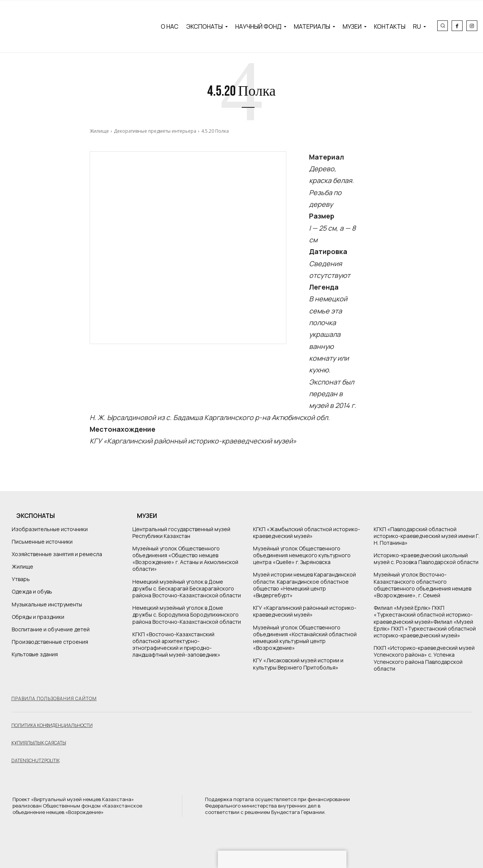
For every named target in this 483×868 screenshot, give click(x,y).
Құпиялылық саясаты (39, 743)
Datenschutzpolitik (36, 760)
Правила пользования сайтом (54, 698)
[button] (443, 26)
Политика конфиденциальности (52, 725)
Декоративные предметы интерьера (155, 131)
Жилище (99, 131)
